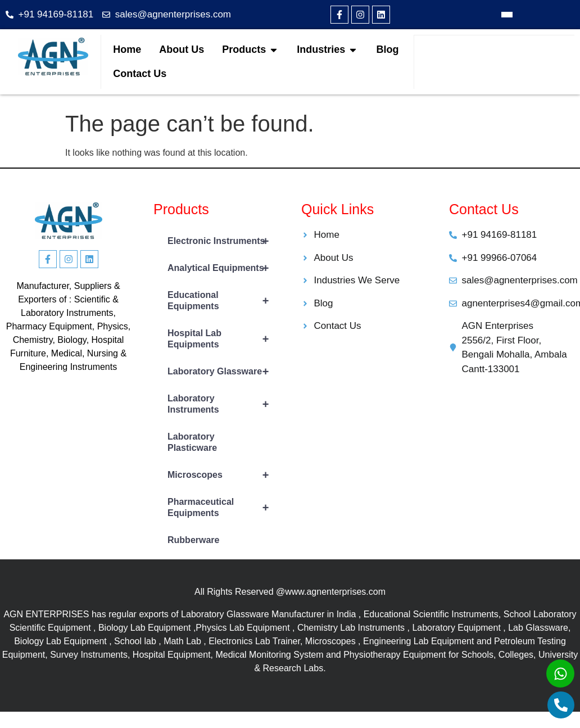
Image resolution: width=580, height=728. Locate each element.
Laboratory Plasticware (192, 442)
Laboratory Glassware (223, 372)
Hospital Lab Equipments (223, 339)
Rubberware (193, 540)
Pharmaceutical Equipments (223, 508)
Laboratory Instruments (223, 404)
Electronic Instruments (223, 241)
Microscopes (223, 475)
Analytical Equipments (223, 268)
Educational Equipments (223, 301)
